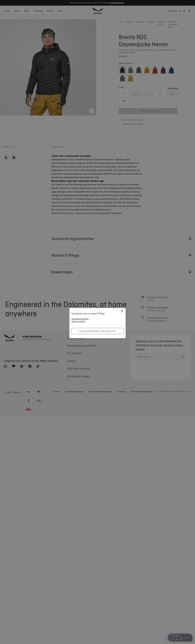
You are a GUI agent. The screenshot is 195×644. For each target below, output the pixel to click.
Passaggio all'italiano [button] (80, 319)
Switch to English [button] (78, 321)
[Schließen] (122, 311)
